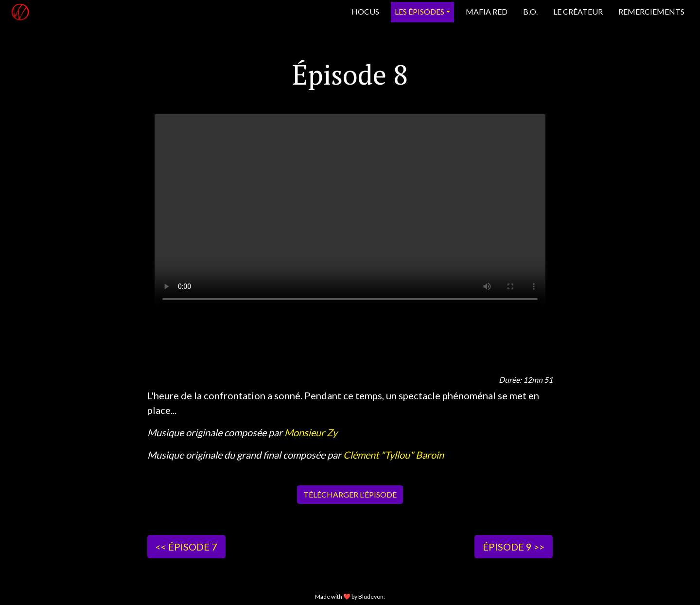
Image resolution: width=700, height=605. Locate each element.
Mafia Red (487, 11)
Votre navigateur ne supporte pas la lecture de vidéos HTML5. (350, 212)
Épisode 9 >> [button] (514, 547)
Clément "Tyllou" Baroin (394, 455)
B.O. (530, 11)
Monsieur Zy (311, 432)
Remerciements (651, 11)
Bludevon (371, 596)
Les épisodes (420, 11)
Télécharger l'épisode (350, 494)
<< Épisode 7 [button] (186, 547)
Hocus (365, 11)
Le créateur (578, 11)
